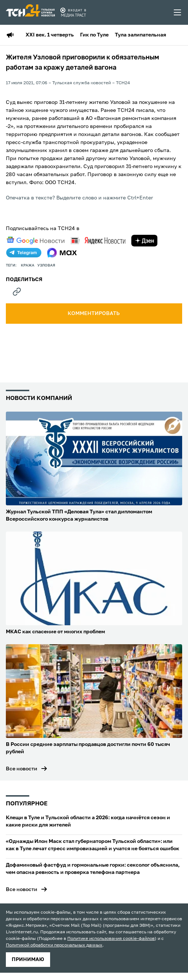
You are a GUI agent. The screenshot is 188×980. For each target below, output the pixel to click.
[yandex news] (98, 240)
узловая (46, 265)
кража (28, 265)
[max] (62, 253)
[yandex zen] (144, 241)
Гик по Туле (94, 35)
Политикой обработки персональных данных (54, 945)
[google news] (35, 241)
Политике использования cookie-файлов (111, 939)
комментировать (94, 314)
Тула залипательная (140, 35)
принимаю (28, 960)
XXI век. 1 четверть (50, 35)
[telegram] (24, 253)
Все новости (22, 769)
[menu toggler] (178, 12)
